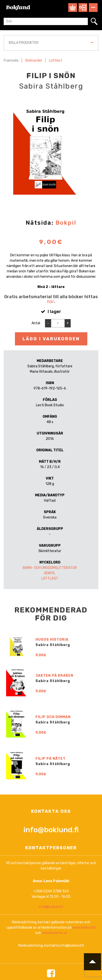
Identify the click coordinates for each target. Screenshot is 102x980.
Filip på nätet (51, 941)
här (51, 302)
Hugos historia (52, 823)
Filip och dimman (53, 900)
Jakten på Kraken (54, 859)
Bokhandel (34, 60)
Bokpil (66, 223)
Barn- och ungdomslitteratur (50, 568)
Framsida (11, 60)
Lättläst (56, 60)
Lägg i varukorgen (51, 339)
